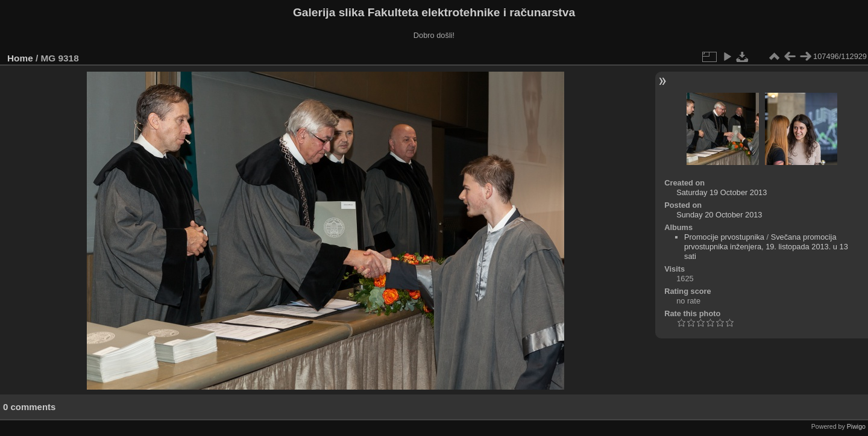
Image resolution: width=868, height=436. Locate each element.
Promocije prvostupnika (724, 237)
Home (20, 58)
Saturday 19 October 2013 (722, 192)
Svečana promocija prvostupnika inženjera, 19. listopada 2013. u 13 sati (766, 247)
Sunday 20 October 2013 (719, 215)
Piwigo (856, 426)
